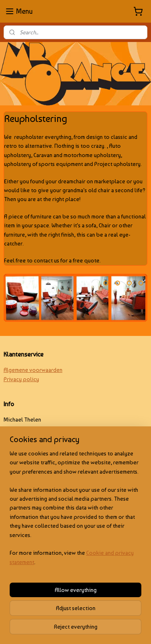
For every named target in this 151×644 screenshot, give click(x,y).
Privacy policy (21, 379)
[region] (75, 511)
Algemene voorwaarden (33, 370)
